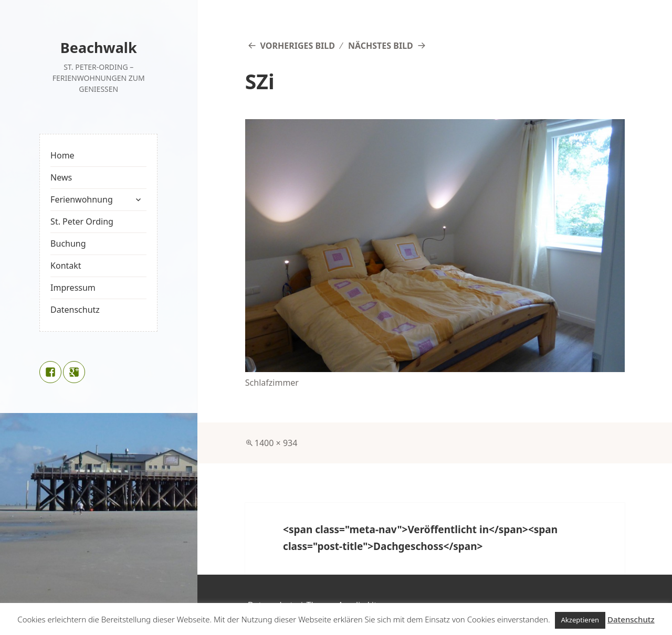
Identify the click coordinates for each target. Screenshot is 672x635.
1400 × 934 (276, 443)
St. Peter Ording (82, 221)
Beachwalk (99, 47)
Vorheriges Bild (298, 46)
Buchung (68, 244)
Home (62, 155)
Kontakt (66, 266)
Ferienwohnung (82, 199)
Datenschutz (75, 310)
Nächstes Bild (381, 46)
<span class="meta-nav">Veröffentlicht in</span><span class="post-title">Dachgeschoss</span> (420, 538)
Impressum (73, 288)
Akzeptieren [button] (580, 620)
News (61, 177)
